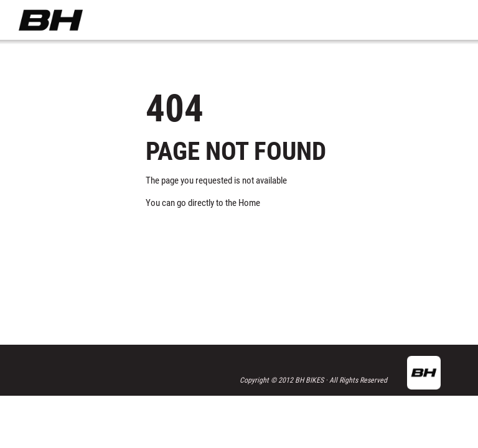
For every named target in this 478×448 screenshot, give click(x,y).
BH (51, 20)
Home (249, 203)
